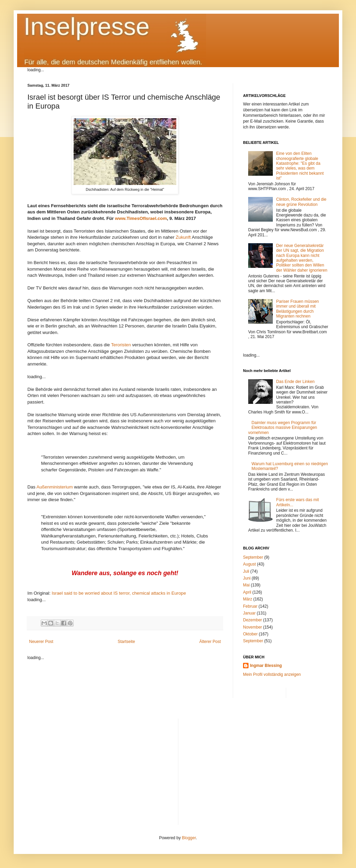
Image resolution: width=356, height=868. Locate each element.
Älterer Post (210, 642)
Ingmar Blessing (266, 666)
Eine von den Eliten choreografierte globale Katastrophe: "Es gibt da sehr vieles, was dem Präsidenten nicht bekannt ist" (300, 166)
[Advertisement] (256, 767)
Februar (250, 606)
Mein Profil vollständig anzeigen (272, 674)
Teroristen (121, 345)
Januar (249, 613)
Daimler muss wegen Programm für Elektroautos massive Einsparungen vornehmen (283, 428)
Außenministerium (54, 487)
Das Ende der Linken (295, 382)
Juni (247, 578)
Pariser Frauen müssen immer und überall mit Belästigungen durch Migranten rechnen (298, 309)
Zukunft (183, 237)
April (247, 592)
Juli (246, 571)
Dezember (252, 620)
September (253, 557)
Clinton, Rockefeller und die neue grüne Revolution (301, 202)
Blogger (189, 838)
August (249, 564)
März (248, 599)
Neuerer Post (41, 642)
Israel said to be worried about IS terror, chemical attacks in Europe (119, 593)
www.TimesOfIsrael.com (141, 218)
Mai (246, 585)
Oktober (250, 634)
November (252, 627)
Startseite (126, 642)
